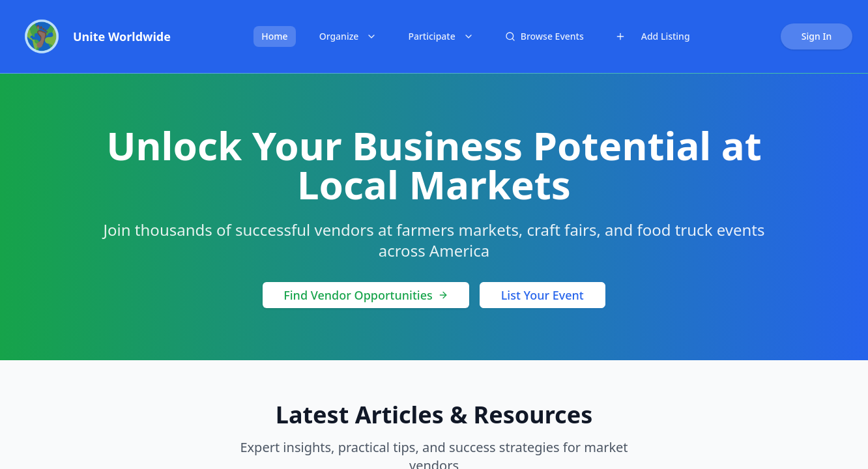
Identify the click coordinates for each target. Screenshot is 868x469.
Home (274, 36)
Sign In (817, 36)
